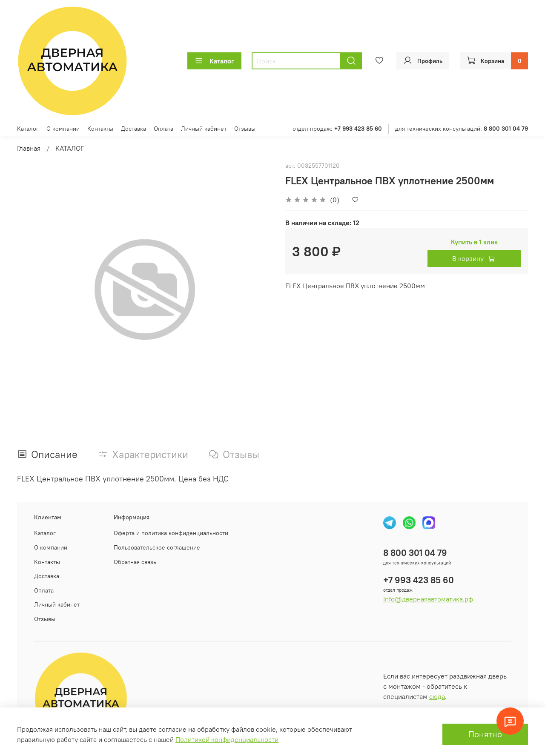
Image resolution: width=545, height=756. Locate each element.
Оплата (163, 129)
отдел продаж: (337, 129)
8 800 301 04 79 (415, 553)
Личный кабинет (204, 129)
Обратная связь (135, 562)
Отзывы (245, 129)
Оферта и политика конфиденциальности (171, 533)
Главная (29, 148)
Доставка (133, 129)
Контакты (100, 129)
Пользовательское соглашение (157, 547)
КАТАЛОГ (70, 148)
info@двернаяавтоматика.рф (428, 599)
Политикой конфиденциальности (227, 739)
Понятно (485, 734)
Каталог (214, 61)
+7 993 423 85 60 (419, 580)
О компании (63, 129)
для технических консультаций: (462, 129)
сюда (437, 696)
